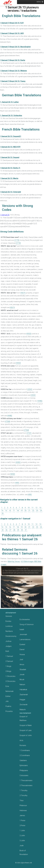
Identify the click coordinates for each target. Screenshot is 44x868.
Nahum (22, 685)
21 (29, 511)
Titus (22, 800)
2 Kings (8, 671)
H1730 (17, 240)
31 (26, 530)
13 (40, 508)
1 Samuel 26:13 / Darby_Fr (10, 168)
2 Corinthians (25, 755)
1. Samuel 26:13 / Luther (10, 102)
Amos (22, 665)
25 (3, 514)
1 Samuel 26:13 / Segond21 (11, 136)
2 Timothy (23, 795)
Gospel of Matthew (23, 718)
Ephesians (24, 765)
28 (14, 530)
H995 (17, 483)
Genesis (9, 616)
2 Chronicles (10, 681)
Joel (21, 659)
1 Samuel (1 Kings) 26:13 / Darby (13, 60)
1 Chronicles (10, 676)
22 (33, 511)
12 (36, 508)
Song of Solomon (27, 624)
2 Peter (22, 826)
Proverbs (9, 711)
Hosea (22, 654)
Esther (8, 696)
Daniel (22, 649)
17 (14, 511)
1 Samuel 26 (5, 215)
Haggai (22, 700)
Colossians (24, 775)
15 (6, 511)
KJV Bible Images (27, 561)
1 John (22, 831)
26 (6, 530)
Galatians (23, 760)
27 (10, 530)
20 (25, 511)
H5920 (29, 334)
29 (18, 530)
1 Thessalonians (26, 780)
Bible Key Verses (14, 561)
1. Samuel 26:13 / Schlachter (11, 115)
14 (2, 511)
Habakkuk (23, 690)
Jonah (22, 675)
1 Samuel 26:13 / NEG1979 (10, 147)
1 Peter (22, 821)
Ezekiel (22, 644)
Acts (21, 740)
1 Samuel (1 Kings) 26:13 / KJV (12, 23)
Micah (22, 680)
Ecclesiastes (25, 619)
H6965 (18, 462)
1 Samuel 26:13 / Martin (9, 178)
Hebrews (23, 810)
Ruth (7, 651)
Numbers (9, 631)
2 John (22, 836)
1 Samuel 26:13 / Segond (10, 157)
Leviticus (9, 626)
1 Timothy (23, 790)
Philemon (23, 805)
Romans (23, 745)
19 (22, 511)
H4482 (40, 401)
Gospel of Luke (26, 730)
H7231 (29, 433)
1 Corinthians (25, 750)
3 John (22, 841)
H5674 (23, 293)
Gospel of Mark (26, 725)
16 (10, 511)
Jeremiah (23, 634)
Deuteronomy (11, 636)
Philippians (24, 770)
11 (33, 508)
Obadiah (23, 670)
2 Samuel (9, 661)
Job (7, 701)
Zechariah (24, 705)
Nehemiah (10, 691)
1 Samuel (9, 656)
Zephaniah (24, 695)
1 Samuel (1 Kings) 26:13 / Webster (14, 71)
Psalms (8, 706)
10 (29, 508)
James (22, 815)
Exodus (8, 621)
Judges (9, 646)
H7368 (7, 421)
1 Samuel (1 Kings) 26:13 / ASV (12, 33)
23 (37, 511)
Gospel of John (26, 735)
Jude (22, 846)
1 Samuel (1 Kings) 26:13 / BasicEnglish (15, 47)
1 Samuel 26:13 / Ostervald (11, 192)
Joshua (8, 641)
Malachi (23, 710)
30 (22, 530)
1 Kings (8, 666)
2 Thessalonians (26, 785)
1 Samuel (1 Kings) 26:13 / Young (13, 81)
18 (18, 511)
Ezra (7, 686)
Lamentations (25, 639)
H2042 (30, 389)
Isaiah (22, 629)
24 (41, 511)
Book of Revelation (24, 852)
